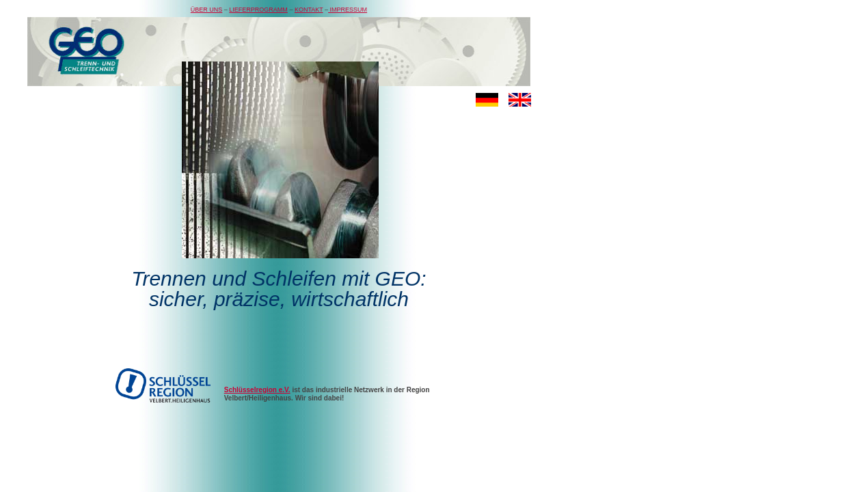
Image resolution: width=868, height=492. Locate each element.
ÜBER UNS (207, 10)
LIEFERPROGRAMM (258, 10)
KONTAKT (309, 10)
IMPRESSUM (348, 10)
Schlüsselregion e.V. (257, 390)
